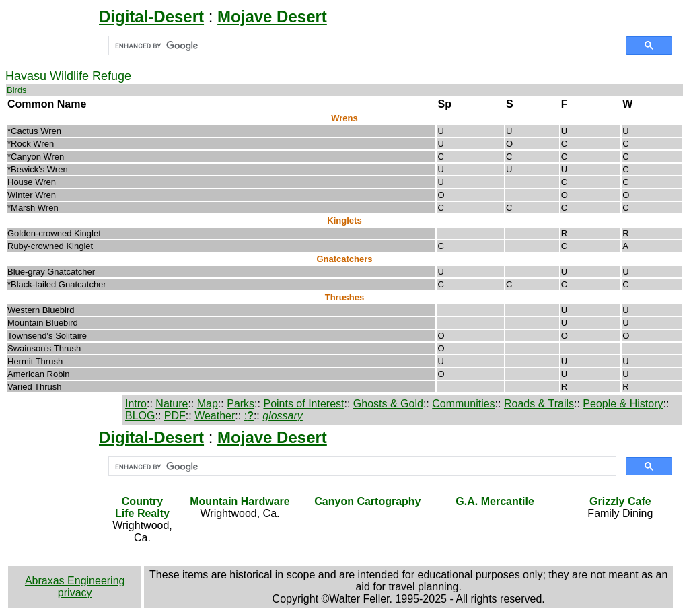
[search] (361, 46)
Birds (17, 90)
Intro (136, 404)
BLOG (140, 416)
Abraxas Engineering (75, 581)
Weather (215, 416)
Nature (172, 404)
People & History (623, 404)
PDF (175, 416)
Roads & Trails (539, 404)
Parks (241, 404)
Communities (463, 404)
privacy (75, 593)
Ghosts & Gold (388, 404)
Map (208, 404)
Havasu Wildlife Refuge (68, 76)
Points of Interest (303, 404)
